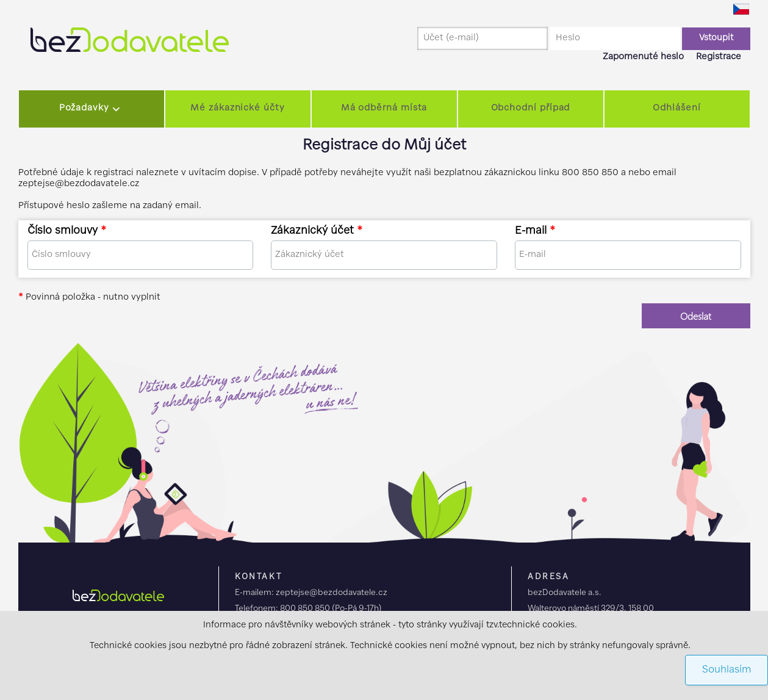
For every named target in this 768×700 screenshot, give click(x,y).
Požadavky (84, 108)
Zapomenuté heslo (643, 57)
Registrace (719, 57)
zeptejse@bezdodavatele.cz (332, 593)
